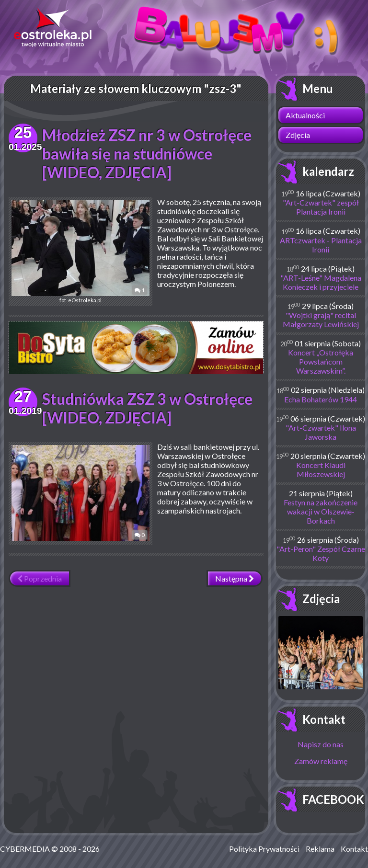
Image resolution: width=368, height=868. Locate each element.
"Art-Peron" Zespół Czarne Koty (321, 553)
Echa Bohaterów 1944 (321, 399)
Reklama (320, 849)
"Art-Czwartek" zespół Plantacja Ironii (321, 207)
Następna (235, 578)
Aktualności (305, 115)
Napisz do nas (321, 744)
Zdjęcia (298, 135)
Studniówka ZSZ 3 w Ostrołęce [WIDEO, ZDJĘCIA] (147, 408)
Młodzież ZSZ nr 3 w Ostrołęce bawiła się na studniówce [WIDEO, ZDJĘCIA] (147, 154)
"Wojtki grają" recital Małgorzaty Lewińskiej (321, 320)
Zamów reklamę (321, 761)
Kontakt (324, 719)
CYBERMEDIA (25, 849)
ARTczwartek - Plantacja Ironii (321, 245)
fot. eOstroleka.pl (80, 252)
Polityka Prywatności (264, 849)
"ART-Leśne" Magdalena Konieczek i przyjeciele (321, 282)
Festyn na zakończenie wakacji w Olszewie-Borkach (321, 511)
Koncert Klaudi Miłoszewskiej (321, 469)
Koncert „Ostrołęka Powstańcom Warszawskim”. (321, 361)
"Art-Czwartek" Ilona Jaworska (321, 432)
